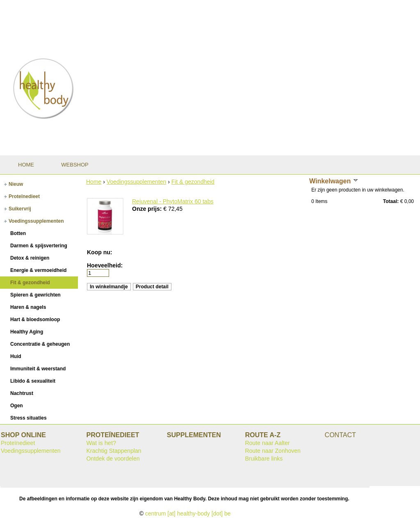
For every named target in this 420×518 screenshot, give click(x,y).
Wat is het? (101, 443)
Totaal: (391, 201)
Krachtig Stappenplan (114, 451)
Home (94, 182)
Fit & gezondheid (193, 182)
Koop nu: (99, 252)
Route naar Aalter (267, 443)
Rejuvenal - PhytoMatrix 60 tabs (173, 201)
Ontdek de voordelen (113, 459)
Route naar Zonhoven (273, 451)
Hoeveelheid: (105, 265)
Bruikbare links (264, 459)
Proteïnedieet (18, 443)
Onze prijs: (148, 209)
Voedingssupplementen (137, 182)
